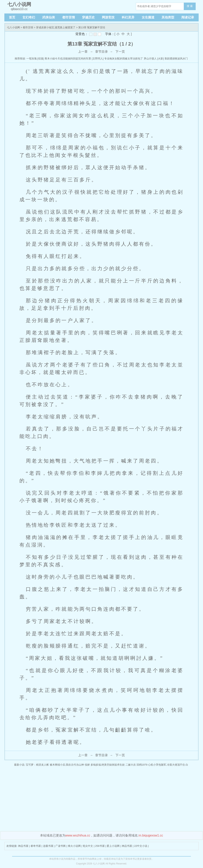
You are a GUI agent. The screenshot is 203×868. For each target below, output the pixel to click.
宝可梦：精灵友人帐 (37, 765)
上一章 (83, 52)
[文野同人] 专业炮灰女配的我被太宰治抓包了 (117, 59)
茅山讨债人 (150, 59)
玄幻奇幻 (29, 17)
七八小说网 (13, 27)
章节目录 (101, 52)
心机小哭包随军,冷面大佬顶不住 (167, 765)
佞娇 (87, 765)
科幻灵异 (128, 17)
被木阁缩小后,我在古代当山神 (67, 765)
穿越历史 (88, 17)
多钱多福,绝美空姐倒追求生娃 (108, 765)
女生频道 (148, 17)
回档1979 (142, 765)
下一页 (120, 52)
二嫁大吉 (131, 765)
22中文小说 (141, 846)
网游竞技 (108, 17)
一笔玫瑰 (32, 59)
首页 (12, 17)
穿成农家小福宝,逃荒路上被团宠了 (56, 27)
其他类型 (168, 17)
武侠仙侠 (49, 17)
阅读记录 (188, 17)
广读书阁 (60, 846)
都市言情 (69, 17)
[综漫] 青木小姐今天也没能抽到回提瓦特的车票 (64, 59)
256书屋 (100, 846)
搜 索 (190, 6)
